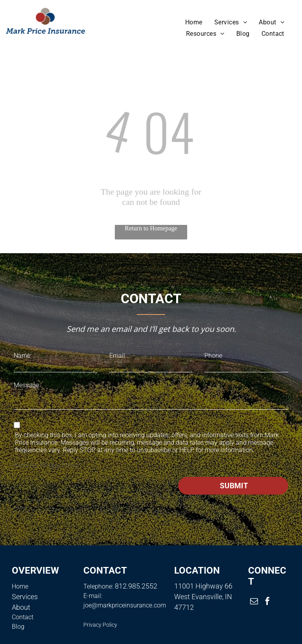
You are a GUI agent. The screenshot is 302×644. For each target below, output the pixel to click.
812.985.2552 (136, 586)
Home (20, 586)
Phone (213, 356)
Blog (18, 627)
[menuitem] (194, 22)
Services (25, 597)
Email (117, 356)
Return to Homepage (151, 228)
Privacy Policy (59, 465)
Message (26, 385)
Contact (23, 617)
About (21, 607)
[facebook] (267, 602)
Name (22, 356)
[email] (254, 602)
